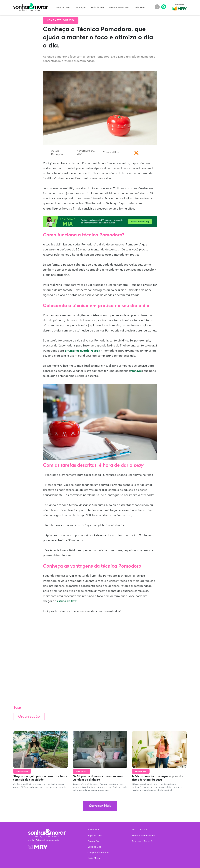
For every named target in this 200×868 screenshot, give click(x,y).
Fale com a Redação (143, 841)
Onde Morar (140, 8)
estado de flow (67, 601)
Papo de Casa (63, 8)
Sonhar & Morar (30, 5)
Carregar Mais (100, 806)
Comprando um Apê (119, 8)
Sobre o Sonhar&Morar (144, 836)
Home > (52, 20)
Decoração (80, 8)
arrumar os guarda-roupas (82, 351)
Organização (29, 717)
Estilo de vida (97, 8)
